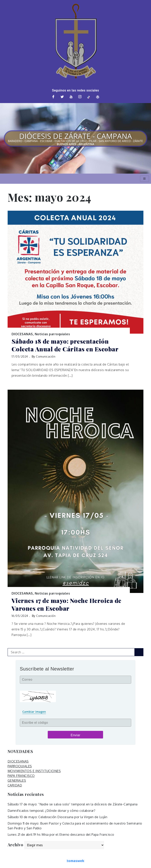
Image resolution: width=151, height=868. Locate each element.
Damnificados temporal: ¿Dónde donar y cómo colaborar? (52, 811)
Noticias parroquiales (52, 334)
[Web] (98, 97)
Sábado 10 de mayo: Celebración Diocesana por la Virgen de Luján (58, 817)
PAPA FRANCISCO (21, 776)
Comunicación (46, 356)
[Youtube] (71, 97)
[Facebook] (53, 97)
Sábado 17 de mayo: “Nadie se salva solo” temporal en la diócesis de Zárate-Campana (73, 804)
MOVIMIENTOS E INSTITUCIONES (34, 771)
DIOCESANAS (22, 334)
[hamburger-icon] (145, 179)
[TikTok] (89, 97)
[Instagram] (80, 97)
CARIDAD (15, 785)
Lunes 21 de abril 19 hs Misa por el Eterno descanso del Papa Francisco (61, 835)
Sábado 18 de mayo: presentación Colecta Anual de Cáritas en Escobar (65, 345)
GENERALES (17, 781)
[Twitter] (62, 97)
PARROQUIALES (20, 766)
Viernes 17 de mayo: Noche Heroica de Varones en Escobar (67, 605)
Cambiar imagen (34, 712)
